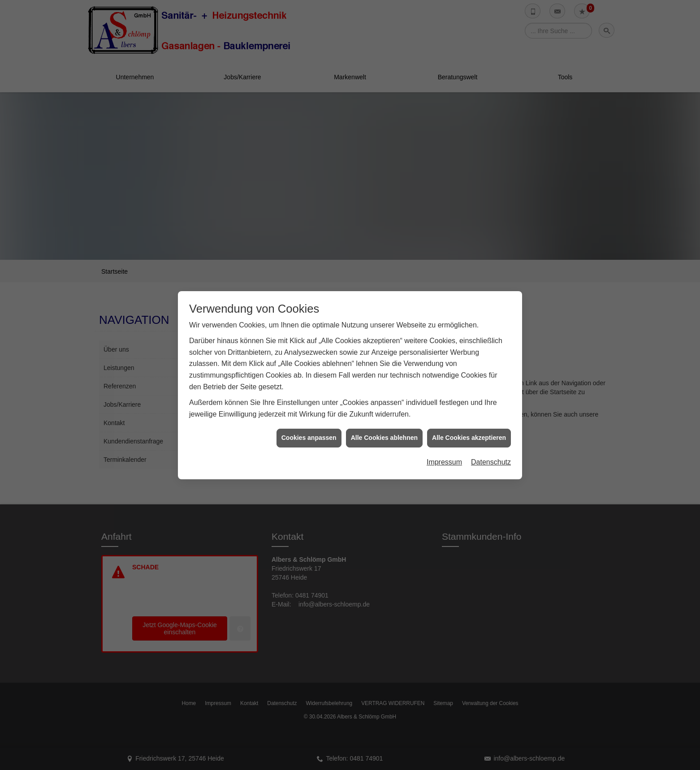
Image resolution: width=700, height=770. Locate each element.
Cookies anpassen (309, 416)
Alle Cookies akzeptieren (469, 416)
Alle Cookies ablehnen (384, 416)
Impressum (444, 440)
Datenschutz (491, 440)
